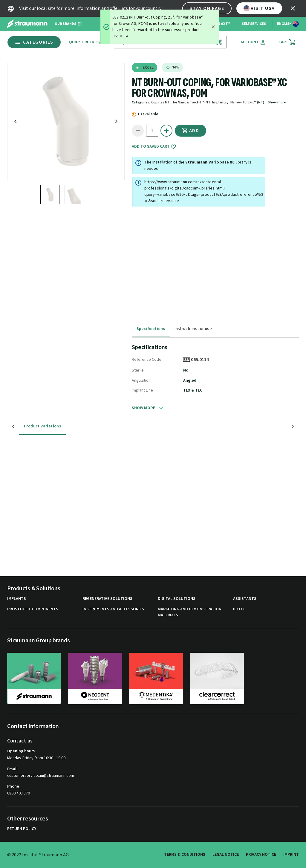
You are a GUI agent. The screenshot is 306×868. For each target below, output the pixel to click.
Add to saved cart (154, 147)
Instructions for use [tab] (193, 329)
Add (191, 131)
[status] (160, 27)
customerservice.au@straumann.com (41, 776)
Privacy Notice (261, 855)
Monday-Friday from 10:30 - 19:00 (36, 758)
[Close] (213, 27)
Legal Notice (226, 855)
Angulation (141, 380)
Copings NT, (161, 102)
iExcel (239, 609)
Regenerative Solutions (107, 599)
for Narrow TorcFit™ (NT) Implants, (201, 102)
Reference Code (147, 360)
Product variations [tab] (30, 426)
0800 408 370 (19, 793)
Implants (17, 599)
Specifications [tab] (151, 329)
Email (12, 769)
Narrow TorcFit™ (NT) (247, 102)
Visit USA (259, 8)
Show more (277, 102)
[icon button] (293, 8)
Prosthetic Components (33, 609)
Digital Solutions (177, 599)
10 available (148, 114)
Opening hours (21, 751)
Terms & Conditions (185, 855)
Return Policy (22, 829)
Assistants (245, 599)
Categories (34, 42)
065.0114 (202, 360)
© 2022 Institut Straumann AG (38, 855)
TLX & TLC (193, 390)
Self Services (254, 24)
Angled (190, 380)
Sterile (138, 370)
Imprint (291, 855)
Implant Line (142, 390)
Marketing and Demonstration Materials (190, 612)
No (186, 370)
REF (186, 360)
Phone (13, 786)
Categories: (141, 102)
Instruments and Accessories (113, 609)
